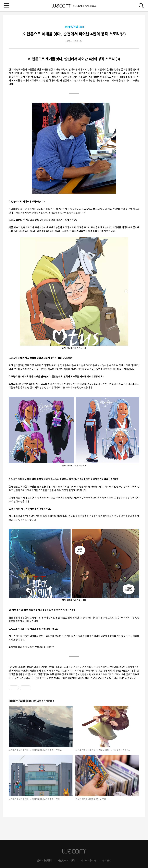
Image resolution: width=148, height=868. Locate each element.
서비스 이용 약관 (89, 861)
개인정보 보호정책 (66, 861)
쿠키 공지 (107, 861)
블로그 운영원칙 (44, 861)
